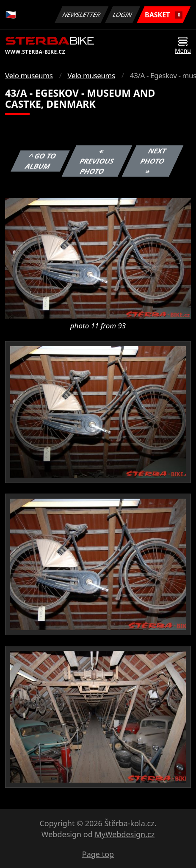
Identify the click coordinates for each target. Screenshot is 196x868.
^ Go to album (41, 161)
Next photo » (153, 161)
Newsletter (81, 15)
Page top (98, 854)
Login (123, 15)
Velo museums (29, 75)
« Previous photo (97, 161)
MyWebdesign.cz (124, 834)
